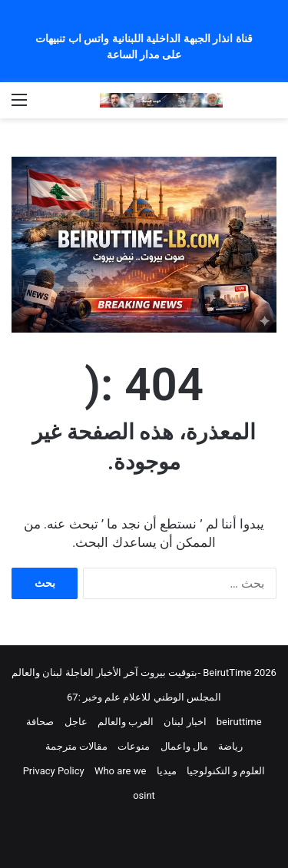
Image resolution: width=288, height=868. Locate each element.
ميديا (167, 771)
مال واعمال (184, 746)
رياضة (230, 746)
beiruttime (239, 722)
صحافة (40, 722)
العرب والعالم (126, 722)
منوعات (134, 746)
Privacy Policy (54, 771)
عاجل (76, 722)
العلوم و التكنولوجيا (226, 771)
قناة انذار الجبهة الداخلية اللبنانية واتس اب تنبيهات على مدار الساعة (144, 46)
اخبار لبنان (185, 722)
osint (144, 795)
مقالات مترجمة (76, 746)
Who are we (120, 771)
